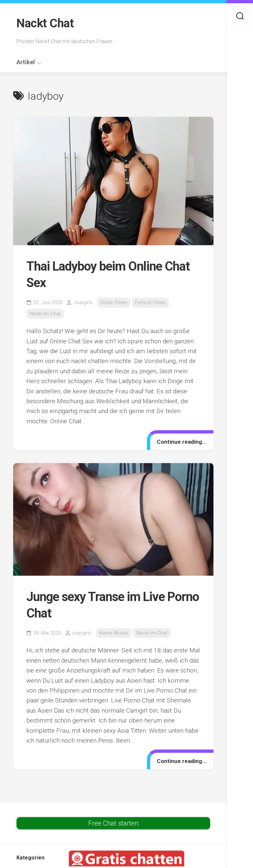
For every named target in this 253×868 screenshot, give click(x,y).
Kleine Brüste (114, 633)
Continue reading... (182, 442)
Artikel (26, 62)
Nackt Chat (45, 23)
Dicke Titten (114, 302)
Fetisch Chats (150, 302)
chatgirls (83, 302)
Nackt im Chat (45, 314)
